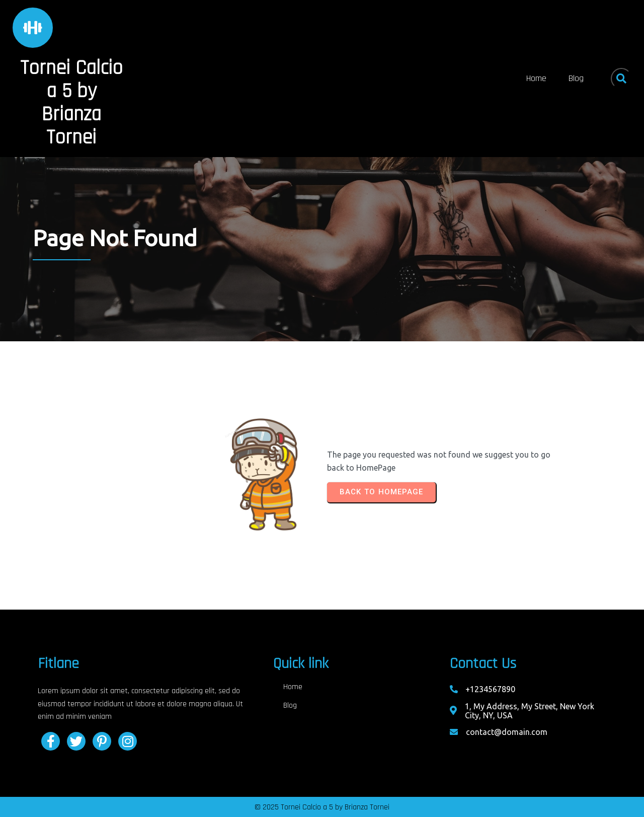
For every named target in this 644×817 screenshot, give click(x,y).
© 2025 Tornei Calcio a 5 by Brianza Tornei (322, 807)
